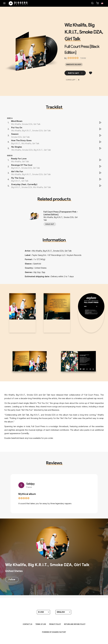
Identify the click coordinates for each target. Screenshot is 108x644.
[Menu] (4, 3)
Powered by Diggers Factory (54, 632)
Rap (43, 272)
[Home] (18, 3)
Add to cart (75, 73)
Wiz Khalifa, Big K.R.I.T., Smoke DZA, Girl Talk (84, 32)
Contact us (27, 624)
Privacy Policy (55, 624)
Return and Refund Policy (75, 624)
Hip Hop (37, 272)
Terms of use (41, 624)
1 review (83, 58)
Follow (12, 580)
